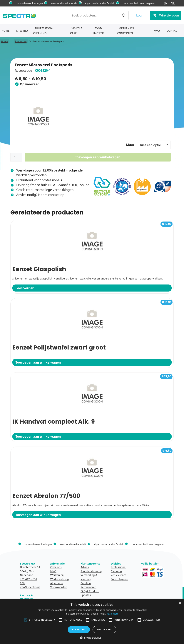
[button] (92, 638)
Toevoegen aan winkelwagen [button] (38, 362)
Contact (173, 31)
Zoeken (124, 15)
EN (165, 3)
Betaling (86, 583)
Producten (21, 41)
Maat (130, 145)
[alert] (92, 622)
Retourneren (88, 587)
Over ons (56, 567)
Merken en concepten (126, 31)
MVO (157, 31)
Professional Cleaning (44, 31)
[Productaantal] (16, 157)
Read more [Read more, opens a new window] (113, 614)
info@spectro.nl (30, 587)
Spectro (22, 31)
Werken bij (57, 575)
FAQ (83, 591)
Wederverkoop (60, 579)
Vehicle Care (76, 31)
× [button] (180, 603)
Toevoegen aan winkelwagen (98, 157)
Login (140, 15)
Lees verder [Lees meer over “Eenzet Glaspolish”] (25, 288)
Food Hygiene (99, 31)
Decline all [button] (104, 629)
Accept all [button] (79, 629)
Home (5, 31)
